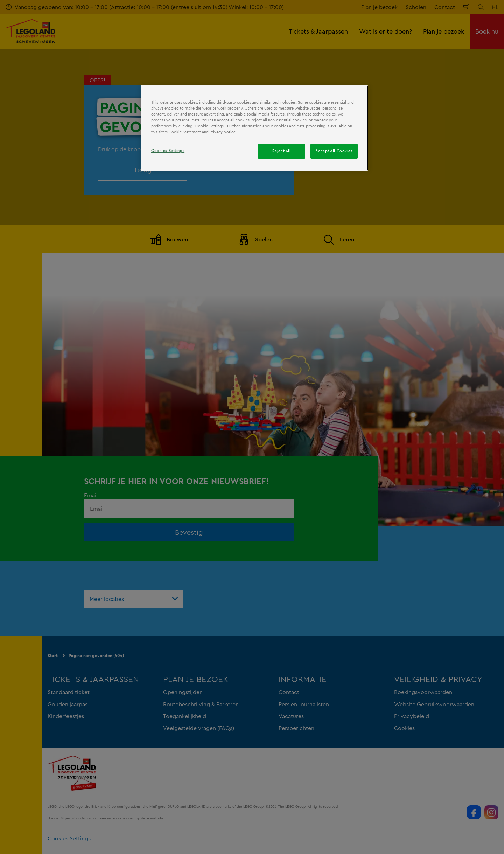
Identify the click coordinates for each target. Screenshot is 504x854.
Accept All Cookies (334, 151)
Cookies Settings (168, 150)
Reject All (282, 151)
